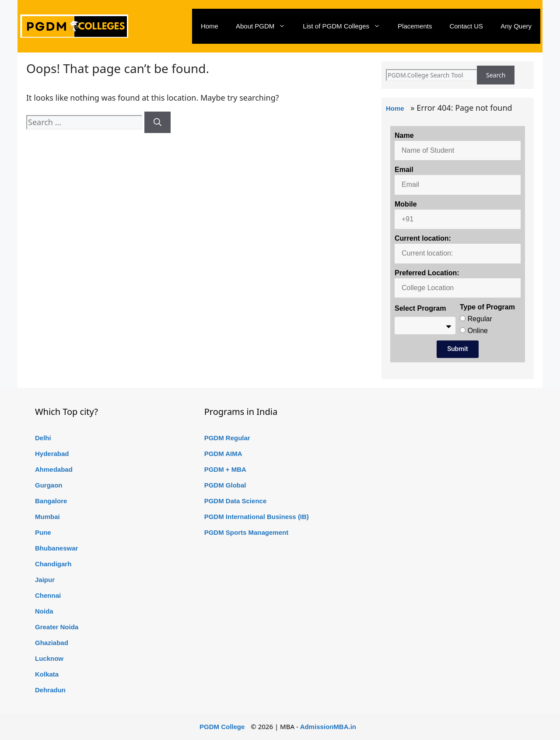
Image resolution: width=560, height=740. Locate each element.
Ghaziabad (52, 643)
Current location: (423, 238)
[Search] (157, 122)
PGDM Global (225, 485)
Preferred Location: (427, 273)
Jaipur (45, 580)
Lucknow (49, 658)
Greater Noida (57, 627)
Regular (480, 319)
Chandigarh (53, 564)
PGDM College (222, 727)
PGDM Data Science (236, 501)
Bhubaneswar (56, 548)
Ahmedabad (54, 469)
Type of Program (487, 307)
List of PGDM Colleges (346, 26)
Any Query (516, 26)
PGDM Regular (227, 438)
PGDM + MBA (225, 469)
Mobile (406, 204)
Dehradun (50, 690)
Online (478, 331)
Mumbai (47, 517)
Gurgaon (49, 485)
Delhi (43, 438)
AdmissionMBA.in (328, 727)
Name (404, 135)
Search (496, 75)
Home (210, 26)
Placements (415, 26)
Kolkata (47, 674)
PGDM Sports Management (247, 532)
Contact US (466, 26)
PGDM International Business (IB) (257, 517)
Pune (43, 532)
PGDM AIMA (223, 454)
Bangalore (51, 501)
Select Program (420, 308)
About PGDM (265, 26)
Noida (44, 611)
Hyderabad (52, 454)
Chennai (48, 595)
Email (404, 170)
